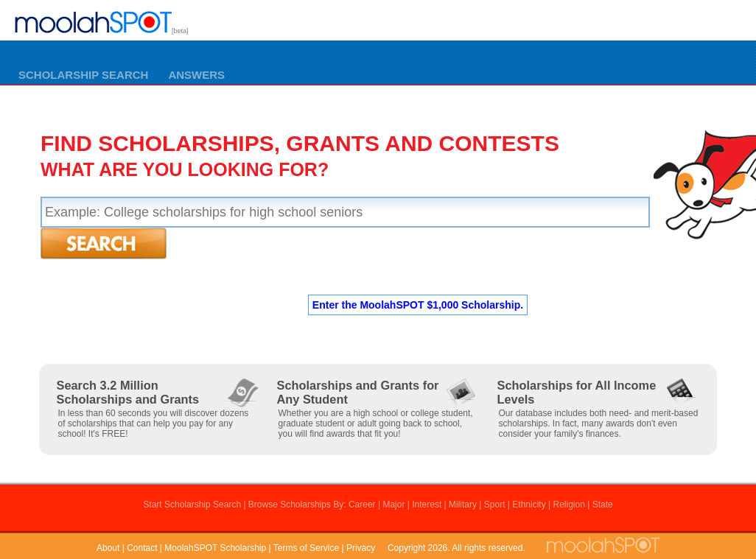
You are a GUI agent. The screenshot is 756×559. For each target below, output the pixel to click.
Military (463, 504)
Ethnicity (529, 504)
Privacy (361, 548)
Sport (495, 504)
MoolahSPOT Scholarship (215, 548)
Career (362, 504)
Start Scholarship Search (192, 504)
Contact (142, 548)
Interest (427, 504)
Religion (568, 504)
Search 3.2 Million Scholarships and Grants (128, 392)
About (108, 548)
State (603, 504)
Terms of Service (306, 548)
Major (393, 504)
